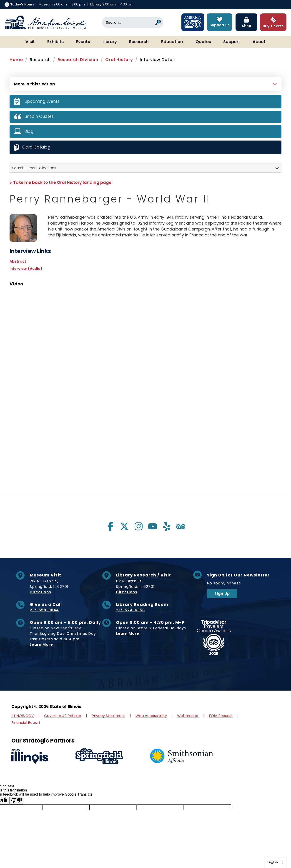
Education (172, 42)
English (273, 862)
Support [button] (232, 42)
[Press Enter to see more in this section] (145, 83)
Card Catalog (37, 147)
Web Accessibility (151, 716)
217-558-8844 (44, 610)
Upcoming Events (42, 101)
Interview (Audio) (26, 269)
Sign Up (222, 594)
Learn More (41, 644)
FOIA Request (221, 716)
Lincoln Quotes (39, 116)
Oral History (119, 60)
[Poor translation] (17, 801)
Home (16, 60)
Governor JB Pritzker (63, 716)
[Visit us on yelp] (167, 526)
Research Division (78, 60)
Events (83, 42)
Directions (40, 592)
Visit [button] (30, 42)
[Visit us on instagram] (138, 526)
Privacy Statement (108, 716)
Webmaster (188, 716)
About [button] (259, 42)
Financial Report (26, 723)
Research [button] (139, 42)
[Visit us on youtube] (153, 526)
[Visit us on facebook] (110, 526)
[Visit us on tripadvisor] (181, 526)
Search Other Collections (34, 168)
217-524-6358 (130, 610)
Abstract (18, 261)
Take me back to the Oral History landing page (62, 182)
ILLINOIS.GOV (23, 716)
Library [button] (110, 42)
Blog (29, 131)
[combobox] (276, 862)
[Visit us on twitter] (124, 526)
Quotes (203, 42)
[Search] (133, 22)
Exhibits (55, 42)
